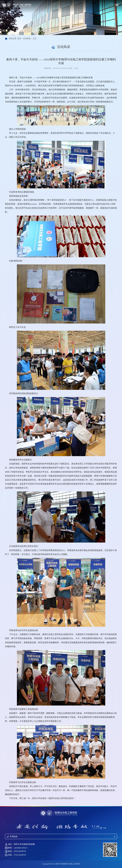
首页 (19, 39)
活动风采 (27, 39)
